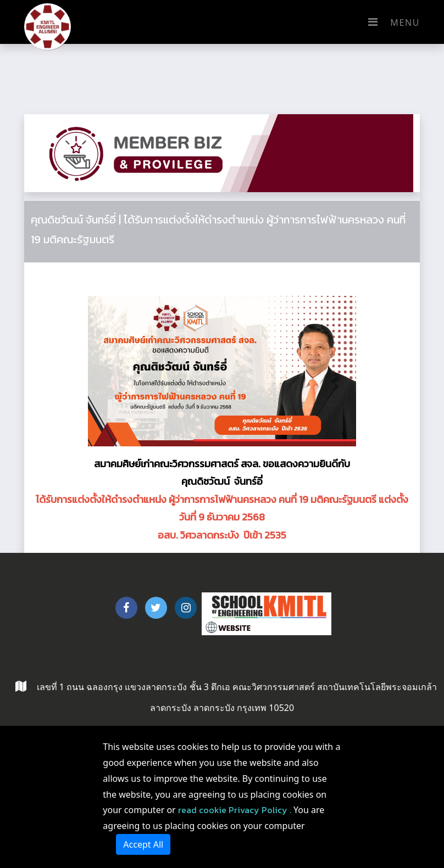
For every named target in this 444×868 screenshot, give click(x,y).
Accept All (143, 844)
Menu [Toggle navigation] (391, 22)
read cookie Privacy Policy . (235, 810)
